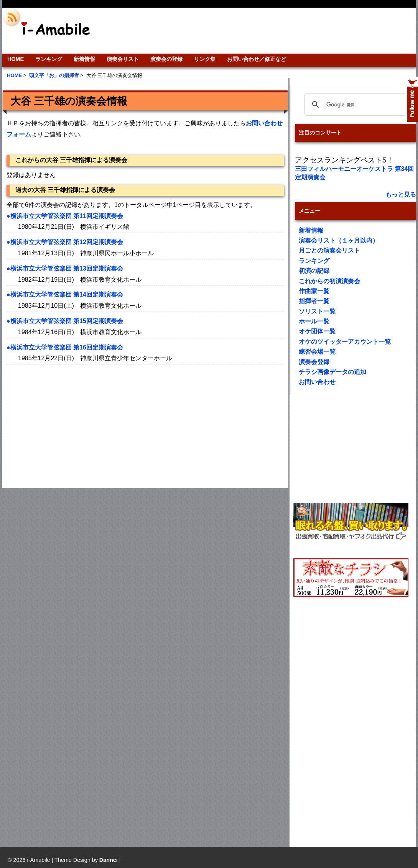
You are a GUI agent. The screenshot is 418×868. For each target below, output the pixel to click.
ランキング (49, 59)
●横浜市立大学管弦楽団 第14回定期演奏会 (65, 295)
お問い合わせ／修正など (257, 59)
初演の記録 (314, 271)
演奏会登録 (314, 362)
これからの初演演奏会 (329, 281)
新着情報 (84, 59)
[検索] (354, 105)
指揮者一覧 (314, 301)
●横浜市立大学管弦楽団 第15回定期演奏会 (65, 321)
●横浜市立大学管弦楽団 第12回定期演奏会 (65, 242)
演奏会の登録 (166, 59)
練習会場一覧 (317, 352)
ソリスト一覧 (317, 311)
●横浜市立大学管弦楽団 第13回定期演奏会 (65, 268)
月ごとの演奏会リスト (329, 250)
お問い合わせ (317, 382)
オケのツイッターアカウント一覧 (345, 342)
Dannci (109, 860)
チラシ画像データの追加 (332, 372)
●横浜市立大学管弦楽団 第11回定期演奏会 (65, 216)
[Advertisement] (261, 31)
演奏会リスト (123, 59)
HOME (16, 59)
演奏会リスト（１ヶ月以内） (339, 240)
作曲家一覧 (314, 291)
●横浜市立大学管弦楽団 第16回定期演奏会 (65, 347)
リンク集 (205, 59)
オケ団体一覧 (317, 331)
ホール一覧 (314, 321)
